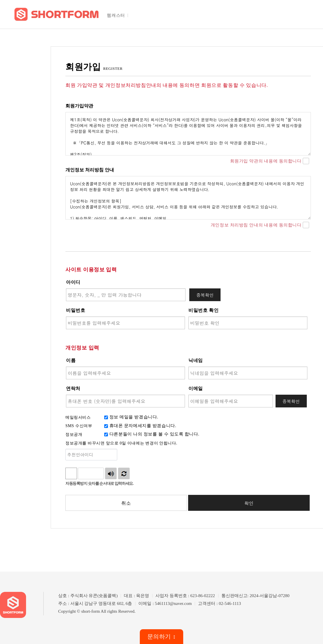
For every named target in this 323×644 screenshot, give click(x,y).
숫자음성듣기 (111, 473)
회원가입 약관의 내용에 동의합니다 (270, 161)
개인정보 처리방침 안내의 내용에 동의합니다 (260, 225)
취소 (126, 503)
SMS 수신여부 (79, 426)
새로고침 (124, 473)
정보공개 (74, 434)
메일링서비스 (78, 417)
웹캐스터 (116, 15)
